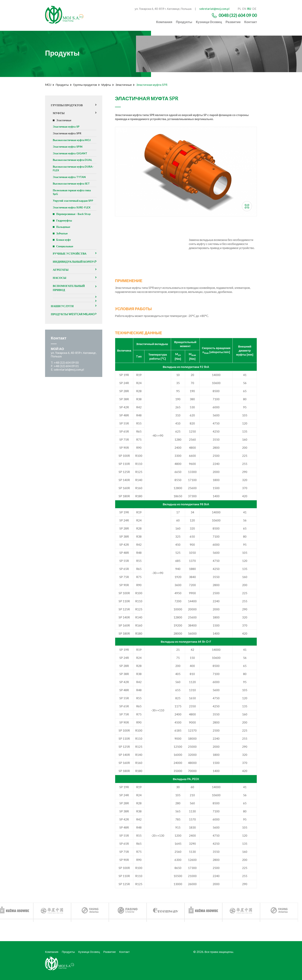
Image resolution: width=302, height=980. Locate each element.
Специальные (65, 252)
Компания (164, 22)
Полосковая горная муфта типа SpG (73, 196)
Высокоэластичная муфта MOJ (73, 141)
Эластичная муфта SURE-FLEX (73, 212)
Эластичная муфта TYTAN (70, 180)
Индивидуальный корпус (69, 270)
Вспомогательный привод (70, 300)
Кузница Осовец (209, 22)
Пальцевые (64, 232)
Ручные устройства (71, 260)
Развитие (233, 22)
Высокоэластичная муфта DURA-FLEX (74, 171)
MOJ (48, 85)
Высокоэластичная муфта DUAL (74, 162)
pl (239, 9)
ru (249, 9)
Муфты (106, 85)
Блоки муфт (64, 246)
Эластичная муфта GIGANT (71, 155)
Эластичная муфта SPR (68, 135)
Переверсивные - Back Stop (74, 219)
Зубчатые (62, 239)
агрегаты (61, 281)
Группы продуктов (85, 85)
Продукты (184, 22)
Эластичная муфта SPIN (68, 148)
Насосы (60, 289)
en (244, 9)
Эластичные (124, 85)
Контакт (251, 22)
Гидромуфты (65, 226)
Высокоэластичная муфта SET (73, 187)
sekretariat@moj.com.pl (214, 9)
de (254, 9)
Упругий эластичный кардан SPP (74, 205)
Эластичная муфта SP (67, 128)
